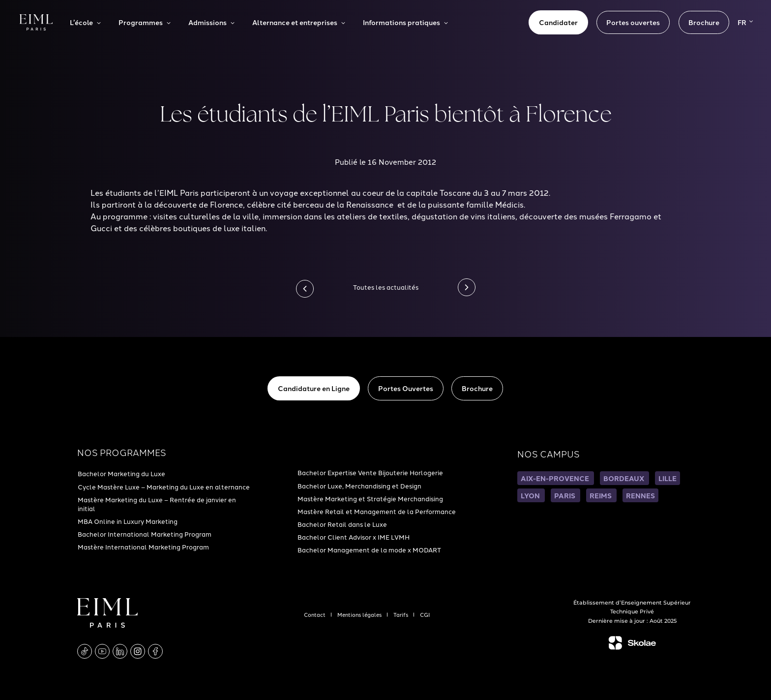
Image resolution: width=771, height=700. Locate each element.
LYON (531, 495)
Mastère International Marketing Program (143, 547)
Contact (315, 614)
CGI (425, 614)
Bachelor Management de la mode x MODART (369, 549)
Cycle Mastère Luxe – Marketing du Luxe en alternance (164, 487)
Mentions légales (360, 614)
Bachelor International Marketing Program (145, 534)
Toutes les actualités (386, 287)
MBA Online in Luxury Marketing (128, 521)
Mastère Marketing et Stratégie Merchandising (370, 498)
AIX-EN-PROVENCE (556, 478)
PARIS (565, 495)
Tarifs (401, 614)
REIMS (601, 495)
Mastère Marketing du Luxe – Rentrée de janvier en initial (157, 504)
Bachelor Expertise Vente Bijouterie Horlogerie (370, 472)
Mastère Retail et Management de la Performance (377, 511)
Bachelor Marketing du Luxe (121, 473)
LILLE (667, 478)
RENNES (640, 495)
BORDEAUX (624, 478)
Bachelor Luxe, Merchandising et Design (359, 486)
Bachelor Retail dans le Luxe (342, 524)
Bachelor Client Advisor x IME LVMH (354, 537)
